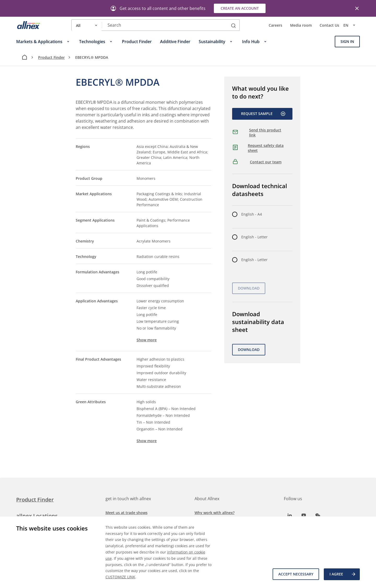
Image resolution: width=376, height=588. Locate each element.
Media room (301, 25)
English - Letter (254, 237)
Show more (147, 340)
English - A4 (252, 214)
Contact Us (329, 25)
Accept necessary (295, 574)
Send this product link (265, 133)
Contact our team (266, 162)
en (352, 25)
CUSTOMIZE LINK (120, 577)
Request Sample (263, 114)
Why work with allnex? (215, 513)
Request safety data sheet (266, 148)
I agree (343, 574)
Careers (275, 25)
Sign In (347, 41)
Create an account (240, 8)
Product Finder (51, 57)
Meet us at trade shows (127, 513)
